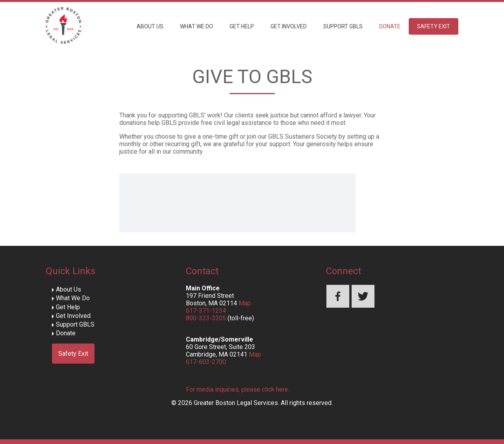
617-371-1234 (206, 311)
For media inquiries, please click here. (238, 389)
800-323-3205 (206, 318)
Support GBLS (343, 26)
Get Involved (289, 26)
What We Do (196, 26)
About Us (150, 26)
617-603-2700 (206, 362)
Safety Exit (434, 26)
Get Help (242, 26)
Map (245, 303)
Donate (390, 26)
